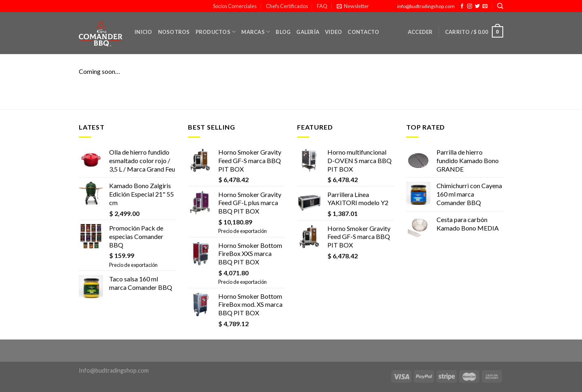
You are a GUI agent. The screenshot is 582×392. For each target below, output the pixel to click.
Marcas (256, 32)
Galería (308, 32)
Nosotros (174, 32)
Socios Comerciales (235, 6)
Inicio (143, 32)
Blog (283, 32)
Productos (216, 32)
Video (333, 32)
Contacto (363, 32)
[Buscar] (500, 6)
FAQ (322, 6)
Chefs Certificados (287, 6)
